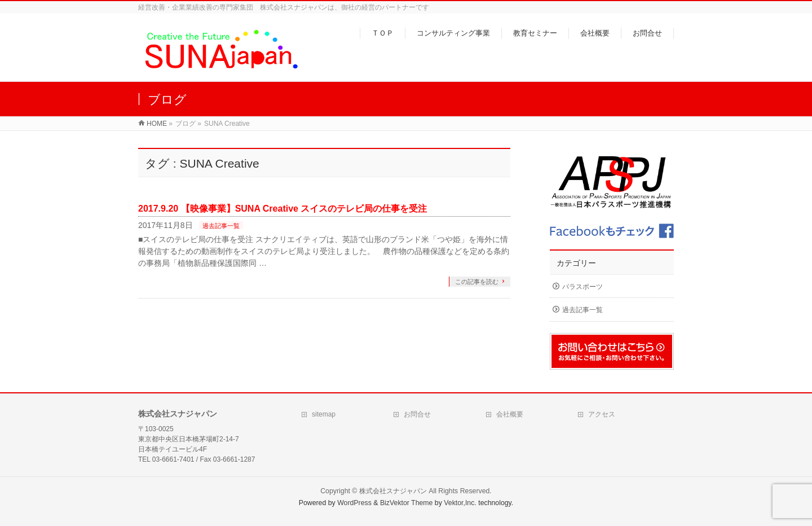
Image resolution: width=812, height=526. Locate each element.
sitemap (324, 414)
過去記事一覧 (221, 226)
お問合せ (417, 414)
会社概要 (510, 414)
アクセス (602, 414)
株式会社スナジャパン (393, 491)
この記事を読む (477, 282)
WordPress (354, 503)
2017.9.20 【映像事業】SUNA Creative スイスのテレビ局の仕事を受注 (283, 209)
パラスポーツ (582, 287)
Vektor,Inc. (460, 503)
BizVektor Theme (407, 503)
